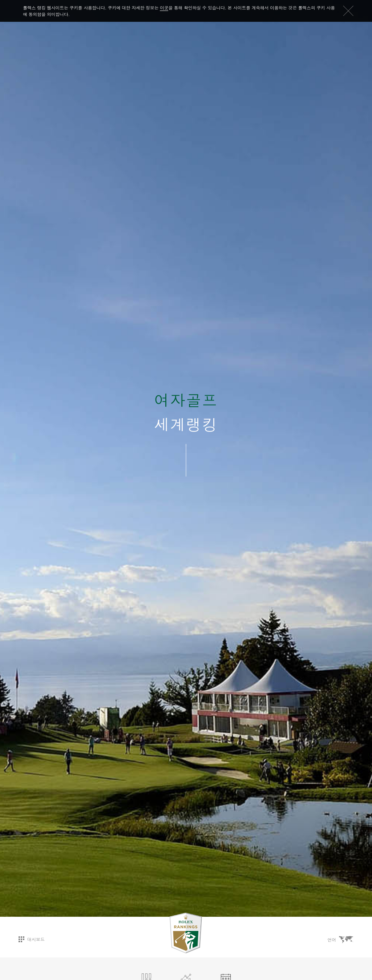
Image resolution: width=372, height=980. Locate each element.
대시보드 (32, 939)
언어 (341, 939)
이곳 (164, 7)
